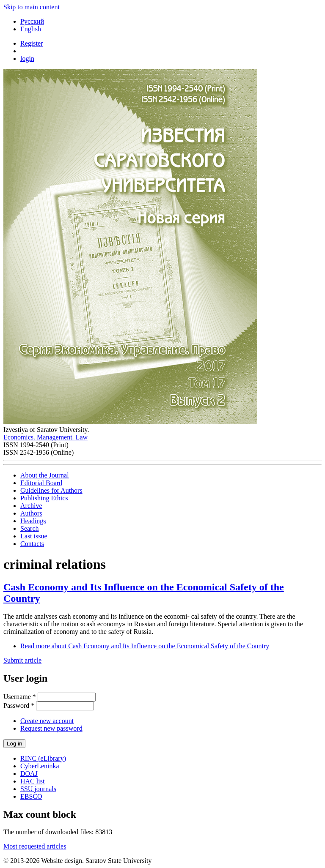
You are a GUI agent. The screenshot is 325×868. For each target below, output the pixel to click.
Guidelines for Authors (51, 490)
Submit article (22, 660)
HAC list (32, 781)
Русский (32, 21)
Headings (33, 521)
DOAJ (29, 774)
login (27, 59)
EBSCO (31, 796)
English (31, 29)
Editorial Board (41, 483)
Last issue (34, 536)
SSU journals (38, 789)
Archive (31, 506)
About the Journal (45, 475)
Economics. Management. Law (45, 437)
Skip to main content (32, 7)
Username (20, 697)
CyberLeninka (40, 766)
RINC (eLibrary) (43, 758)
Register (32, 43)
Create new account (47, 721)
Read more (145, 646)
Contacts (32, 544)
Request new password (51, 728)
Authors (31, 513)
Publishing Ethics (44, 498)
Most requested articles (35, 846)
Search (30, 528)
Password (19, 706)
